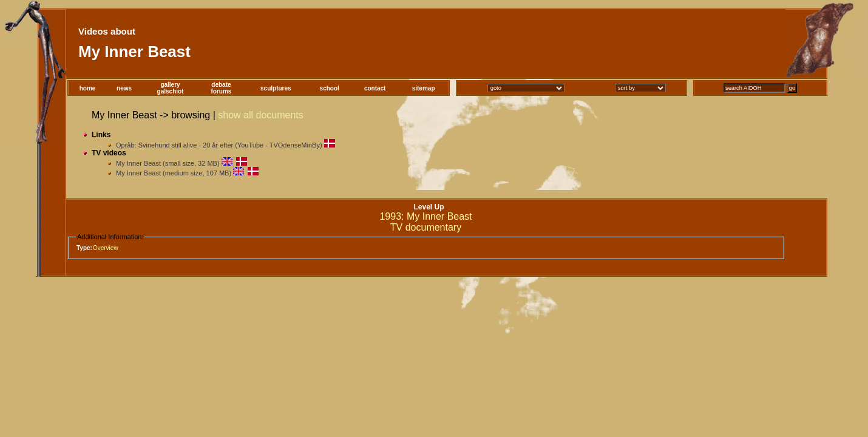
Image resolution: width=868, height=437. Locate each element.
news (124, 88)
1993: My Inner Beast (426, 216)
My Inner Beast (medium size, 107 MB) (175, 173)
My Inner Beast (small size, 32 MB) (168, 163)
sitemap (424, 88)
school (330, 88)
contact (375, 88)
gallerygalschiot (171, 88)
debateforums (221, 88)
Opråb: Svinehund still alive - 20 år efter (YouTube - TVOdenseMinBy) (219, 145)
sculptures (276, 88)
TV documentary (426, 227)
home (88, 88)
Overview (106, 248)
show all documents (261, 115)
